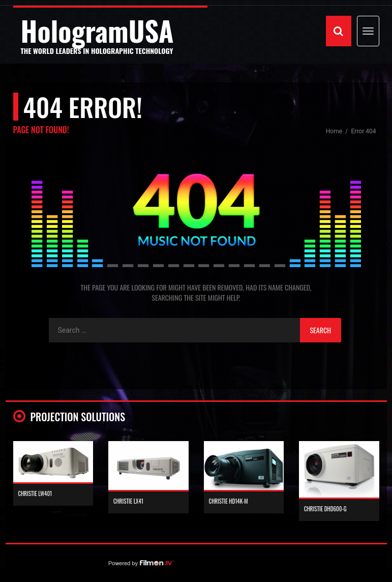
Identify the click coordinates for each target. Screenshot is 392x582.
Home (335, 131)
